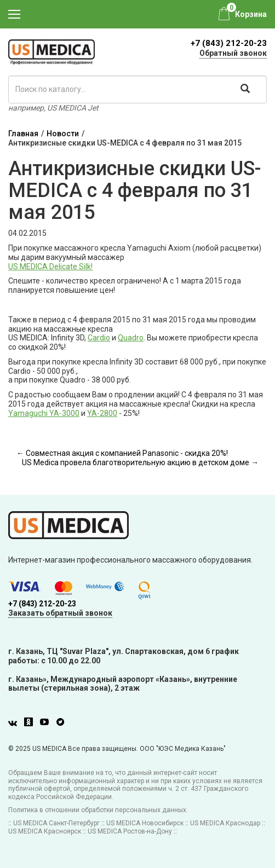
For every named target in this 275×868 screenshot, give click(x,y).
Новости (63, 134)
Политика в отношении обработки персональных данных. (98, 810)
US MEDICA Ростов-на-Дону (130, 831)
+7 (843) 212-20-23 (229, 43)
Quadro (131, 338)
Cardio (99, 338)
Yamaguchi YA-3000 (44, 413)
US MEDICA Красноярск (45, 831)
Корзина (251, 14)
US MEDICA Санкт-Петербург (56, 823)
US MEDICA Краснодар (225, 823)
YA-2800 (102, 413)
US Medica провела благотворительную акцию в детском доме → (140, 462)
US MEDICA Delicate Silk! (50, 267)
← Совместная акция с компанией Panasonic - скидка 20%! (122, 453)
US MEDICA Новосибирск (145, 823)
